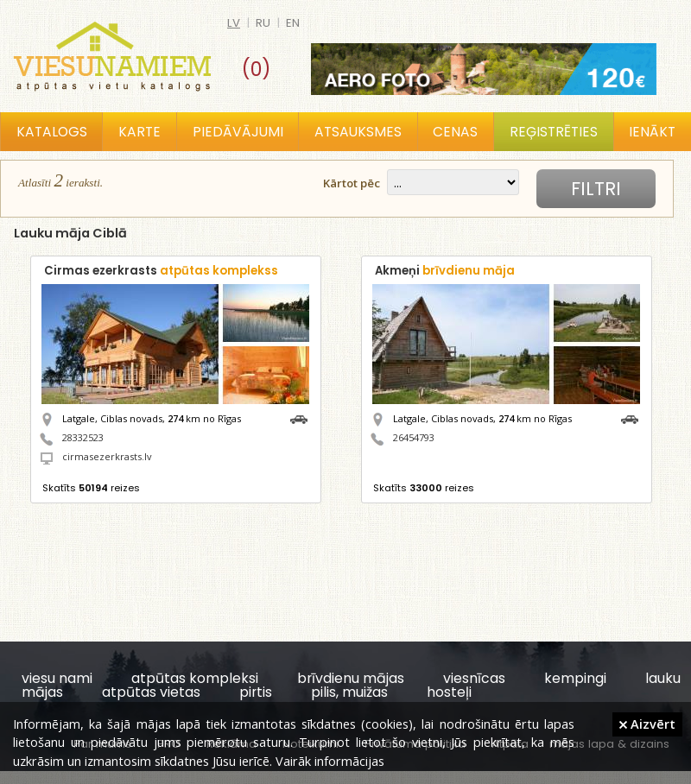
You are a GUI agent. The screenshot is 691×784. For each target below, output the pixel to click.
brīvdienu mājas (351, 678)
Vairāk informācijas (330, 761)
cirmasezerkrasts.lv (107, 456)
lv (234, 23)
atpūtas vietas (151, 692)
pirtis (256, 692)
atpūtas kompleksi (195, 678)
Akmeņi (445, 271)
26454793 (414, 437)
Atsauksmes (358, 132)
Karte (139, 132)
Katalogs (52, 132)
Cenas (455, 132)
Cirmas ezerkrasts (161, 271)
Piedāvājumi (238, 132)
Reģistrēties (554, 132)
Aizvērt (647, 724)
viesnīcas (474, 678)
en (293, 23)
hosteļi (449, 692)
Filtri (596, 189)
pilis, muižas (349, 692)
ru (263, 23)
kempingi (575, 678)
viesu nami (57, 678)
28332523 (83, 437)
